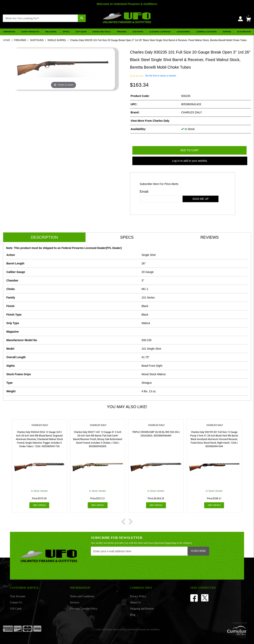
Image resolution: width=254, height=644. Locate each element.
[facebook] (194, 598)
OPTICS (66, 32)
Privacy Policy (138, 596)
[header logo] (127, 17)
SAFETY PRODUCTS (30, 32)
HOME (7, 40)
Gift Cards (16, 609)
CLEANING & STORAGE (160, 32)
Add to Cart (190, 150)
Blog (133, 615)
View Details (39, 505)
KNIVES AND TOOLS (102, 32)
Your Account (18, 596)
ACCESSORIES (183, 32)
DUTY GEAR (81, 32)
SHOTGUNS (37, 40)
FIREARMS (122, 32)
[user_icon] (240, 19)
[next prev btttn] (123, 521)
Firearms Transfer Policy (84, 609)
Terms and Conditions (82, 596)
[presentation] (121, 565)
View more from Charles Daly (150, 121)
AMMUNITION (9, 32)
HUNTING (227, 32)
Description (44, 237)
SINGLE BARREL (57, 40)
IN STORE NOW (244, 32)
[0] (248, 18)
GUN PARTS (138, 32)
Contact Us (16, 602)
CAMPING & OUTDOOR (206, 32)
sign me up (201, 199)
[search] (82, 18)
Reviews (210, 237)
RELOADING (51, 32)
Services (75, 602)
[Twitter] (205, 598)
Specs (127, 237)
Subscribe (198, 551)
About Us (135, 602)
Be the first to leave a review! (161, 76)
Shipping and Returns (142, 609)
